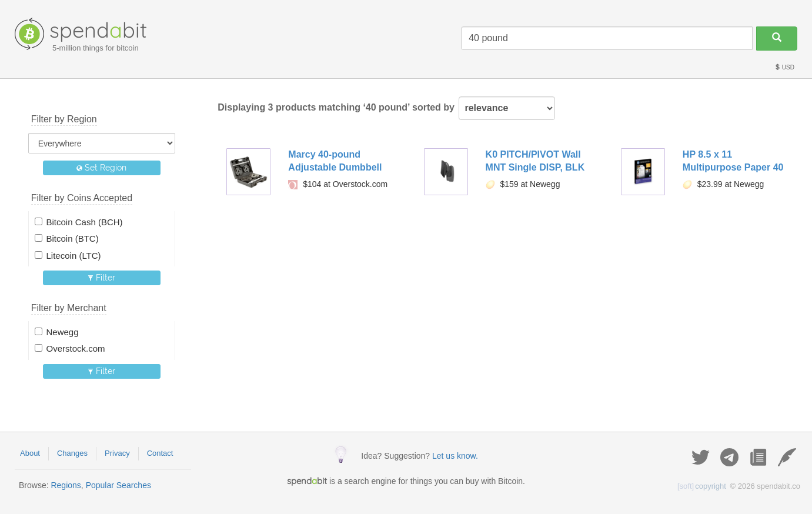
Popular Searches (118, 485)
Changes (72, 453)
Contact (160, 453)
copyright (702, 486)
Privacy (117, 453)
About (30, 453)
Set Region (101, 168)
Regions (66, 485)
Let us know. (455, 456)
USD (784, 67)
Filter (101, 278)
